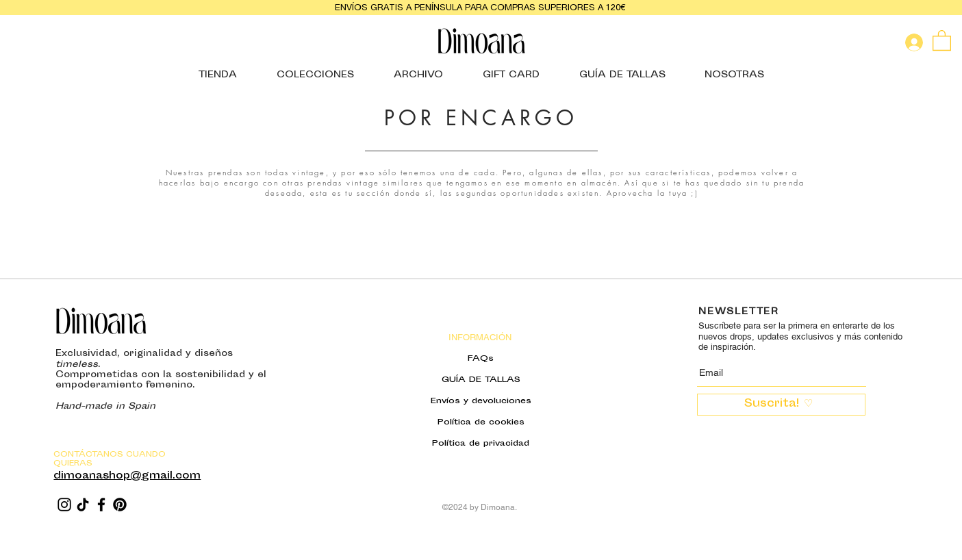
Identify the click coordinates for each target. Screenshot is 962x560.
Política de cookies (481, 422)
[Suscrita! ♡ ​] (781, 405)
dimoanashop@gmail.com (127, 476)
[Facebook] (101, 505)
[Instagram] (64, 505)
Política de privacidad (481, 444)
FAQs (481, 359)
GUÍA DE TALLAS (481, 380)
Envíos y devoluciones (481, 401)
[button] (942, 40)
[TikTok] (83, 505)
